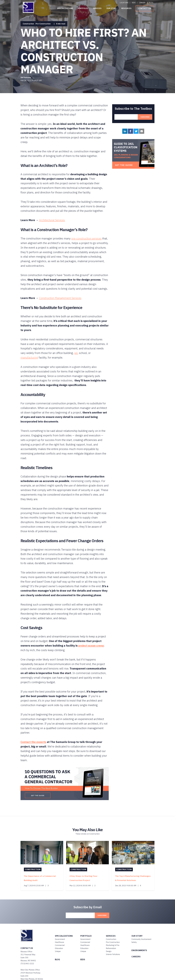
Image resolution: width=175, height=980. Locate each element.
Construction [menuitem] (111, 939)
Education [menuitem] (59, 948)
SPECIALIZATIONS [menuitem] (64, 936)
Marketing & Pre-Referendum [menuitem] (113, 947)
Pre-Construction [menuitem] (113, 942)
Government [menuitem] (60, 939)
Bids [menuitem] (134, 3)
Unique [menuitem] (58, 951)
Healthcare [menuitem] (59, 942)
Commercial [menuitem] (60, 945)
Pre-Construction (43, 24)
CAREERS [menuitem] (136, 957)
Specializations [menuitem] (65, 8)
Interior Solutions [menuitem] (113, 954)
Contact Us (145, 8)
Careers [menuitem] (142, 3)
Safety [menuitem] (134, 942)
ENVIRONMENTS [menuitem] (139, 950)
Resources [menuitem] (126, 8)
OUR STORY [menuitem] (137, 936)
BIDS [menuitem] (83, 959)
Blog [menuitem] (151, 3)
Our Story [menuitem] (111, 8)
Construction (28, 24)
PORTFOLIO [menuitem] (86, 936)
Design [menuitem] (109, 951)
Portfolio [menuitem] (83, 8)
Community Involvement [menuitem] (141, 939)
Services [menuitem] (97, 8)
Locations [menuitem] (124, 3)
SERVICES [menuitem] (111, 936)
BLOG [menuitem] (57, 959)
